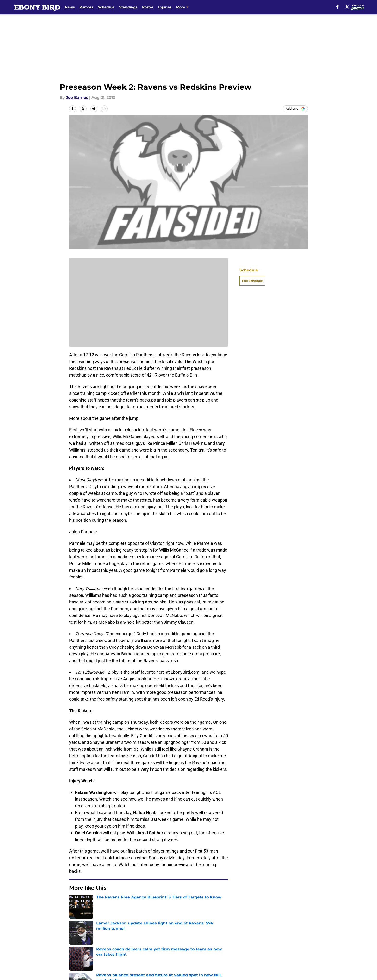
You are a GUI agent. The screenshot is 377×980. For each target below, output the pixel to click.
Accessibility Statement (143, 954)
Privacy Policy (198, 945)
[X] (347, 7)
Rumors (86, 7)
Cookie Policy (295, 945)
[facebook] (337, 7)
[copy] (104, 109)
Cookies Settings (247, 954)
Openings (130, 936)
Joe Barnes (77, 97)
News (70, 7)
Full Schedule (252, 281)
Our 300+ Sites (245, 936)
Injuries (165, 7)
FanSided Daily (84, 945)
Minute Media (44, 967)
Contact (193, 936)
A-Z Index (194, 954)
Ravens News (97, 902)
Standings (128, 7)
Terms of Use (243, 945)
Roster (148, 7)
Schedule (106, 7)
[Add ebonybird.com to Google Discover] (295, 109)
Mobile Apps (294, 936)
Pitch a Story (133, 945)
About (75, 936)
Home (75, 902)
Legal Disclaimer (86, 954)
